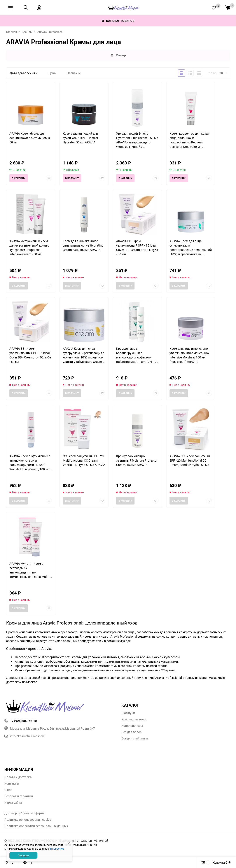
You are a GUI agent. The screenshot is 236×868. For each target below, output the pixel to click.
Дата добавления (24, 73)
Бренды (27, 32)
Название (74, 73)
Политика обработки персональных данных (36, 826)
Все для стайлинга (135, 738)
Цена (52, 73)
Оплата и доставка (18, 777)
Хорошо (24, 855)
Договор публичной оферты (24, 813)
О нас (8, 790)
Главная (11, 32)
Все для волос (131, 732)
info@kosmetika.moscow (24, 736)
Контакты (12, 783)
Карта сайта (13, 803)
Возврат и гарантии (19, 796)
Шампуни (128, 713)
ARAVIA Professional (50, 32)
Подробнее (57, 849)
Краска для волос (134, 719)
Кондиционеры (132, 726)
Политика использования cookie (28, 820)
